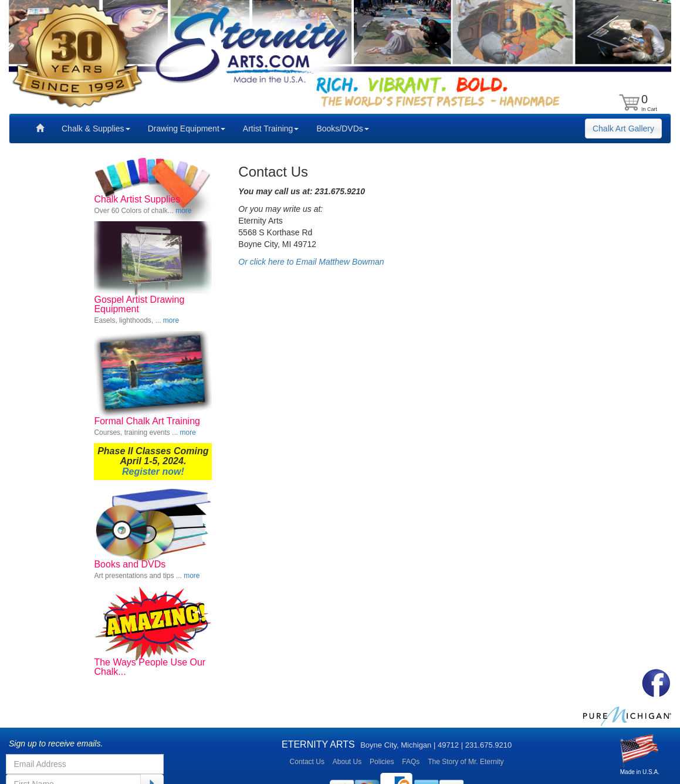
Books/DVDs (342, 129)
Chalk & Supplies (96, 129)
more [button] (183, 211)
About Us (347, 762)
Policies (382, 762)
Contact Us (307, 762)
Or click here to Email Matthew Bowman (311, 262)
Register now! (153, 472)
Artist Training (271, 129)
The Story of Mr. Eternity (466, 762)
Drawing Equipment (187, 129)
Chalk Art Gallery (623, 129)
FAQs (411, 762)
